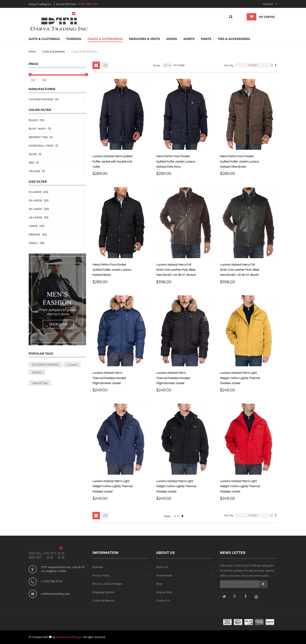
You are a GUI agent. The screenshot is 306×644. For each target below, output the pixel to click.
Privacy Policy (101, 575)
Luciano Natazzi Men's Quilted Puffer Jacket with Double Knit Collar (112, 162)
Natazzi (37, 372)
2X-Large (35, 200)
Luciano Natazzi (41, 99)
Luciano (72, 365)
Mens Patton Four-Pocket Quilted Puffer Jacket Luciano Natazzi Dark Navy (176, 162)
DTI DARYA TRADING (45, 365)
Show (157, 65)
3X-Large (35, 209)
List (105, 65)
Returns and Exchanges (107, 584)
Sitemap (98, 567)
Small (33, 243)
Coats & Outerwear (54, 52)
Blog (159, 584)
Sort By (229, 65)
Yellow (34, 171)
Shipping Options (103, 592)
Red (32, 163)
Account (270, 4)
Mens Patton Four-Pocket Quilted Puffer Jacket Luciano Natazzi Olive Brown (239, 162)
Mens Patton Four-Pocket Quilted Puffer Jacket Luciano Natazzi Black (112, 270)
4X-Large (35, 217)
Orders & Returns (104, 600)
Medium (34, 234)
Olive (33, 154)
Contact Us (163, 600)
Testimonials (164, 575)
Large (33, 226)
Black (33, 120)
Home (32, 52)
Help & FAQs (164, 592)
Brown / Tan (38, 137)
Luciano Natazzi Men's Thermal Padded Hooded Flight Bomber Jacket (109, 378)
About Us (162, 567)
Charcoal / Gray (41, 146)
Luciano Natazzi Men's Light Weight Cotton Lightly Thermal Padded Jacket (240, 378)
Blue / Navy (37, 129)
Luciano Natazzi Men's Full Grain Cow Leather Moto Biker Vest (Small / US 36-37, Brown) (176, 270)
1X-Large (35, 192)
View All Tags (40, 383)
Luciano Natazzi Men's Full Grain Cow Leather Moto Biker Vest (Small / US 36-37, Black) (240, 270)
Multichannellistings (69, 637)
